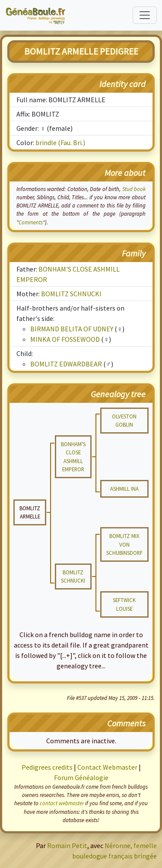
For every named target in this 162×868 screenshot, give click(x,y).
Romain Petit (67, 845)
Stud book (134, 189)
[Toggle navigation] (145, 15)
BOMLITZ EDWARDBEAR (66, 364)
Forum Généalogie (81, 777)
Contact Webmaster (107, 767)
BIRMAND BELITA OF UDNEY (72, 329)
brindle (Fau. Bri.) (60, 143)
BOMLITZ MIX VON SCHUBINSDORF (124, 544)
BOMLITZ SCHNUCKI (71, 294)
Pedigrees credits (47, 767)
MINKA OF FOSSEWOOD (65, 339)
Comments (31, 222)
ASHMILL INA (124, 489)
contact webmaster (62, 803)
